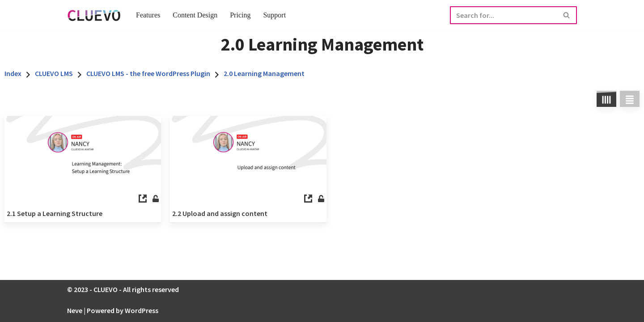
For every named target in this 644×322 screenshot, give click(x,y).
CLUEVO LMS (54, 73)
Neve (75, 310)
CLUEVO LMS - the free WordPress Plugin (148, 73)
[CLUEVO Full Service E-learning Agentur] (94, 15)
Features (148, 15)
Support (274, 15)
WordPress (142, 310)
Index (13, 73)
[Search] (503, 15)
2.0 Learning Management (264, 73)
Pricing (240, 15)
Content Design (195, 15)
